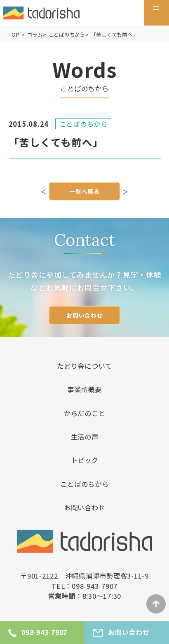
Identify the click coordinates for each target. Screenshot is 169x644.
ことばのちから (84, 484)
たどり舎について (84, 366)
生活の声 (85, 437)
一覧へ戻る (84, 193)
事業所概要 (84, 389)
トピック (85, 460)
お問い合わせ (85, 315)
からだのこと (85, 413)
